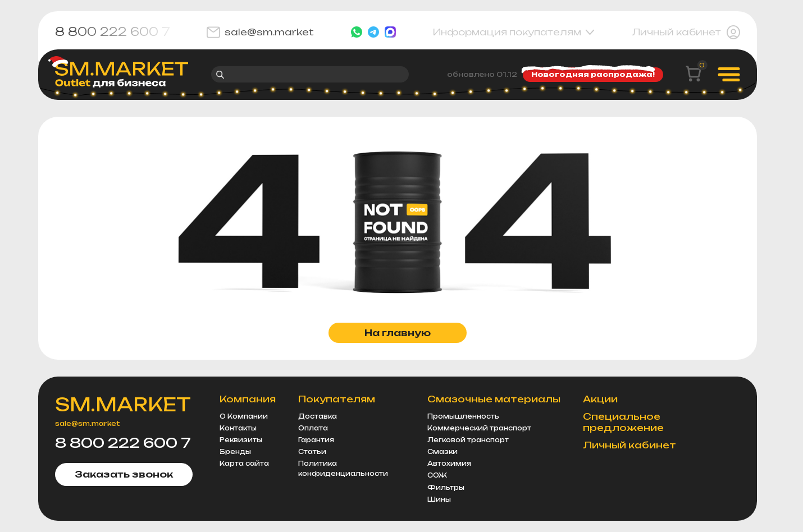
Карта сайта (244, 464)
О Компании (244, 416)
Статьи (312, 452)
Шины (439, 499)
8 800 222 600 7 (113, 32)
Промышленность (463, 416)
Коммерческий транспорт (479, 428)
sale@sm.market (260, 32)
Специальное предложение (623, 422)
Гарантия (316, 440)
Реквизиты (241, 440)
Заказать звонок (124, 474)
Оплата (313, 428)
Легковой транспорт (468, 440)
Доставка (318, 416)
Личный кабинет (686, 32)
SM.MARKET (123, 405)
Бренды (235, 452)
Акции (600, 399)
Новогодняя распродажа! (590, 73)
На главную (398, 333)
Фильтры (446, 488)
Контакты (238, 428)
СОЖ (437, 475)
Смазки (442, 452)
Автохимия (449, 464)
